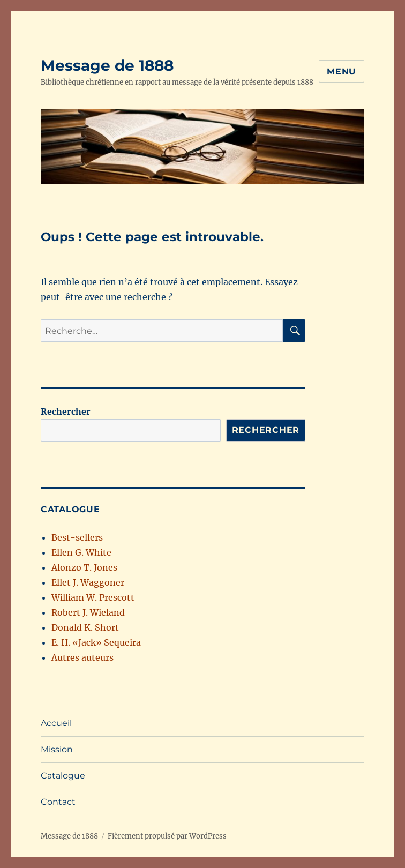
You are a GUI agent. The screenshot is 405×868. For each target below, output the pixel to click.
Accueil (56, 723)
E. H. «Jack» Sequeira (96, 642)
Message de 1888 (107, 65)
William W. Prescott (93, 597)
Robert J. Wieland (88, 612)
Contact (58, 802)
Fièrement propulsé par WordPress (167, 836)
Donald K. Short (85, 627)
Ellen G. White (81, 552)
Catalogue (63, 776)
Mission (57, 749)
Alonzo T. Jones (84, 567)
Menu (342, 72)
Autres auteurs (82, 657)
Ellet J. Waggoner (88, 582)
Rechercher (66, 411)
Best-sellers (77, 537)
